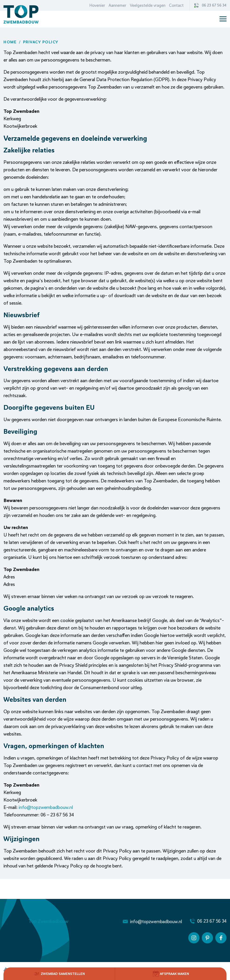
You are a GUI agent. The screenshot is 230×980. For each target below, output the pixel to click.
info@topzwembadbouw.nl (46, 807)
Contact (176, 5)
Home (10, 42)
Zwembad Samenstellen (59, 974)
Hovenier (97, 5)
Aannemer (117, 5)
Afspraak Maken (171, 974)
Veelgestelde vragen (148, 5)
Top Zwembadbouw (48, 921)
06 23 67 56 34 (210, 5)
